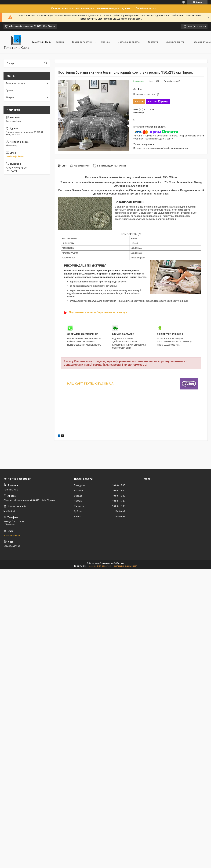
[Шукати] (46, 63)
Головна (59, 42)
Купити (139, 102)
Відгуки (10, 97)
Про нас (105, 42)
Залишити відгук (175, 42)
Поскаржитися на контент (100, 566)
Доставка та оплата (129, 42)
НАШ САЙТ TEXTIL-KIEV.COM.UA (90, 384)
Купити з (158, 102)
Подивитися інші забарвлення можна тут (98, 312)
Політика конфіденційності (125, 566)
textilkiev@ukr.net (15, 156)
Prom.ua (121, 563)
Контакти (153, 42)
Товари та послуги (82, 42)
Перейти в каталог (147, 9)
